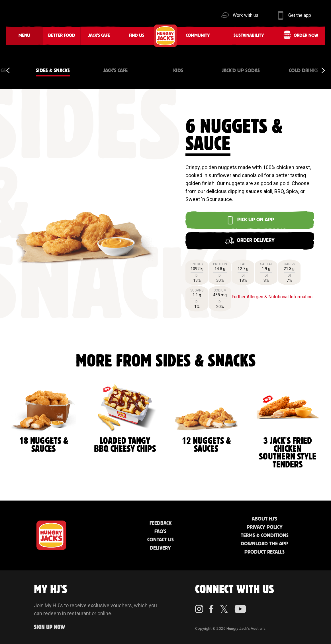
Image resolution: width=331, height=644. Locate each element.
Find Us (136, 36)
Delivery (160, 548)
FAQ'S (160, 532)
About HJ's (264, 519)
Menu (24, 36)
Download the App (264, 544)
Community (198, 36)
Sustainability (249, 36)
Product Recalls (264, 552)
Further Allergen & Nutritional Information (272, 297)
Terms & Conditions (265, 536)
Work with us (246, 15)
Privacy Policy (265, 527)
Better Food (62, 36)
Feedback (161, 523)
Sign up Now (50, 627)
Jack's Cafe (99, 36)
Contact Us (161, 540)
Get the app (300, 15)
